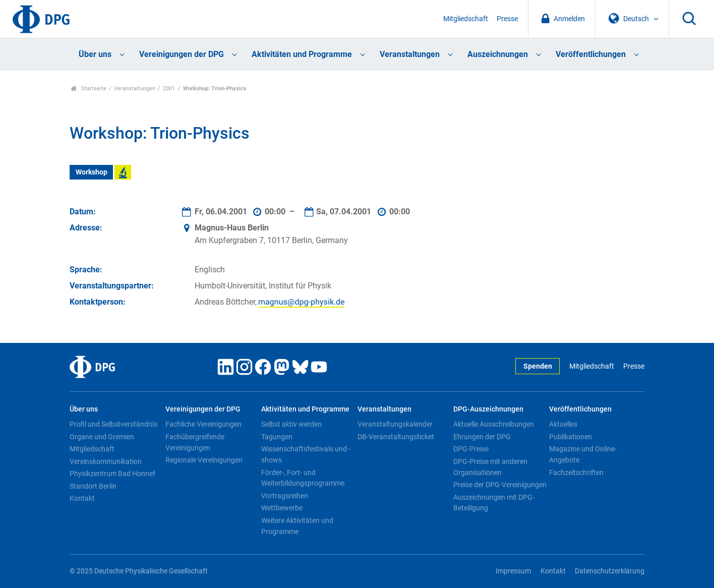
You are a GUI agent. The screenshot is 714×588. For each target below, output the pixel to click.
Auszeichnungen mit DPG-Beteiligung (494, 503)
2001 (169, 89)
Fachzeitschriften (576, 473)
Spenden (538, 366)
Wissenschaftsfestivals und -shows (306, 454)
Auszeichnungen (498, 54)
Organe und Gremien (102, 437)
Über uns (95, 54)
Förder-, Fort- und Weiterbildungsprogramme (303, 478)
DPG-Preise (471, 449)
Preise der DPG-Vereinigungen (500, 485)
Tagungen (277, 437)
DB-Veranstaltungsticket (396, 437)
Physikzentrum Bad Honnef (112, 474)
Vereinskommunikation (106, 461)
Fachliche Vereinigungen (203, 424)
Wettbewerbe (282, 508)
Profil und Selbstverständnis (113, 424)
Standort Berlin (93, 486)
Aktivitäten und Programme (302, 54)
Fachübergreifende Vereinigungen (195, 442)
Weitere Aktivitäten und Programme (297, 526)
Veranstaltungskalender (395, 424)
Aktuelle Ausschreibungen (494, 424)
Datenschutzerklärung (610, 571)
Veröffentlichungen (591, 54)
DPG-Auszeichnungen (488, 409)
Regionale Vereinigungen (204, 460)
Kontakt (82, 498)
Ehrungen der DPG (482, 437)
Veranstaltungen (410, 54)
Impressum (513, 571)
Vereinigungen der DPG (182, 54)
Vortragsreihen (285, 496)
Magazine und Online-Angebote (583, 454)
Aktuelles (563, 424)
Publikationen (571, 437)
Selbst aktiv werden (291, 424)
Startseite (88, 89)
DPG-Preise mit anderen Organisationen (490, 467)
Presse (507, 19)
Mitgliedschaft (466, 19)
